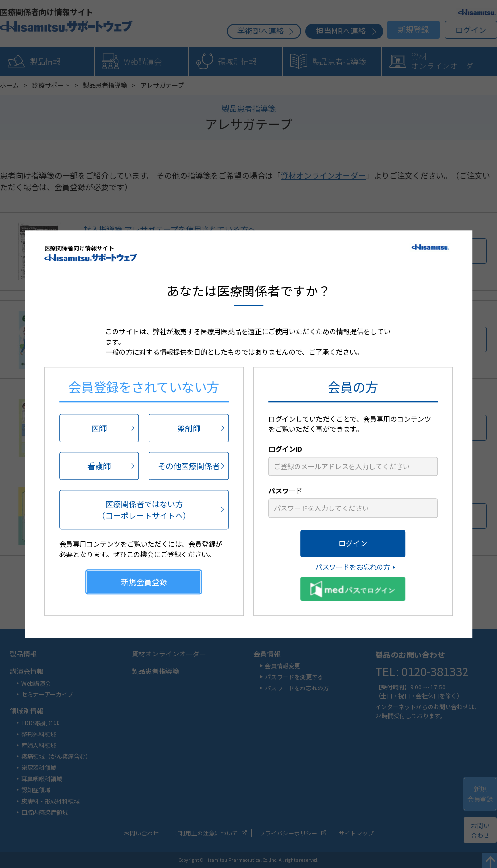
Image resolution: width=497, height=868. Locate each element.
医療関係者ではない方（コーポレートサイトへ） (144, 509)
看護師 (99, 466)
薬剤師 (189, 428)
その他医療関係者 (189, 466)
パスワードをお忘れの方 (353, 567)
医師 (99, 428)
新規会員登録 (144, 582)
